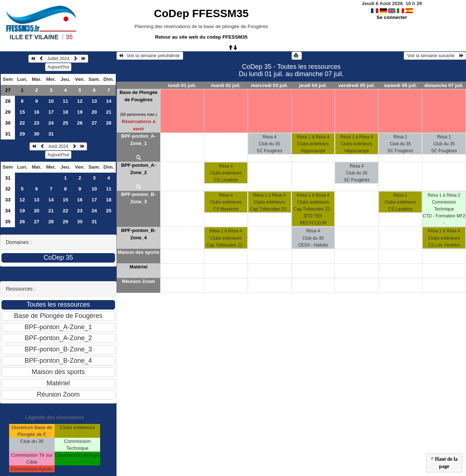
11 (65, 101)
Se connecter (392, 17)
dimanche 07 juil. (444, 85)
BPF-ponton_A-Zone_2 (139, 169)
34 (8, 211)
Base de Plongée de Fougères (138, 96)
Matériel (139, 267)
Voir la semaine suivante (435, 56)
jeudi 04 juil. (313, 85)
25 (65, 123)
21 (109, 112)
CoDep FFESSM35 (201, 13)
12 (80, 101)
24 (51, 123)
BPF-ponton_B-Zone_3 (139, 198)
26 (80, 123)
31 (8, 134)
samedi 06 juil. (400, 85)
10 (51, 101)
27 (8, 90)
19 (80, 112)
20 (94, 112)
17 (51, 112)
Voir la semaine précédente (150, 56)
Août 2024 (58, 146)
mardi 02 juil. (226, 85)
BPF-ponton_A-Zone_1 (139, 140)
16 (37, 112)
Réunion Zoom (139, 281)
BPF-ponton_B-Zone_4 (139, 234)
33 (8, 200)
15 (22, 112)
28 (8, 101)
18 (65, 112)
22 (22, 123)
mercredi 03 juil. (269, 85)
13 (94, 101)
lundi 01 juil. (182, 85)
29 (8, 112)
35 (8, 222)
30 (8, 123)
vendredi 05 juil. (357, 85)
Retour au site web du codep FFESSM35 (201, 37)
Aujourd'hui (58, 67)
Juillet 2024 (58, 59)
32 (8, 189)
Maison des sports (138, 252)
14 (109, 101)
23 (37, 123)
